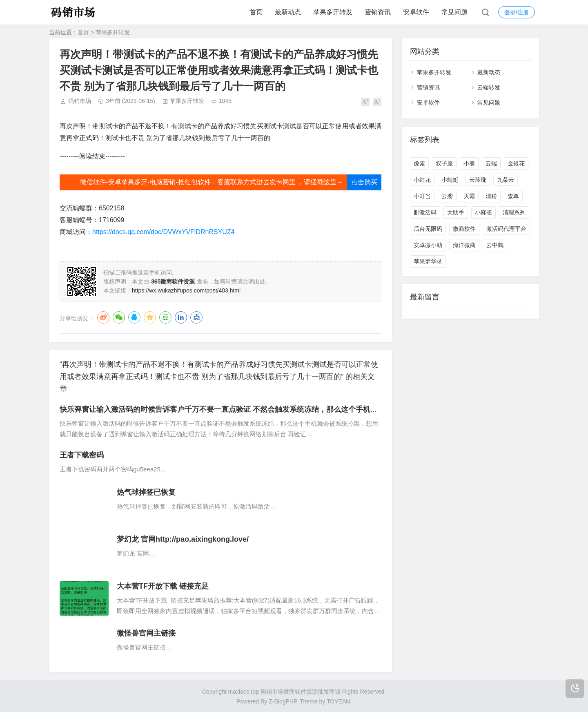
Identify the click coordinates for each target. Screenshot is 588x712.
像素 (419, 163)
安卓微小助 (428, 245)
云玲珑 (478, 180)
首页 (256, 12)
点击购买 (364, 182)
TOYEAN (338, 701)
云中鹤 (495, 245)
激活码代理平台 (506, 229)
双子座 (444, 163)
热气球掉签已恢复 (146, 492)
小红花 (422, 180)
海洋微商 (464, 245)
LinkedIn (181, 317)
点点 (196, 317)
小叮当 (422, 196)
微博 (103, 317)
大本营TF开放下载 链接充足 (163, 586)
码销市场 (80, 101)
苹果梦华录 (428, 261)
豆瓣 (165, 317)
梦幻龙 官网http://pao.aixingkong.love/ (183, 539)
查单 (513, 196)
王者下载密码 (82, 455)
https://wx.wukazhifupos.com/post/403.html (186, 290)
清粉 (491, 196)
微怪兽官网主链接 (146, 633)
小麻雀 (483, 212)
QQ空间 (150, 317)
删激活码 (425, 212)
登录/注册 (517, 12)
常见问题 (454, 12)
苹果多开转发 (333, 12)
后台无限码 (428, 229)
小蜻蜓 (450, 180)
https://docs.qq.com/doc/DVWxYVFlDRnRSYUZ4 (164, 232)
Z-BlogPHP (283, 701)
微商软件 (464, 229)
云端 (491, 163)
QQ (134, 317)
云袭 (447, 196)
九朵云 (506, 180)
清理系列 (514, 212)
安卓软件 (416, 12)
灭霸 (469, 196)
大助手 (456, 212)
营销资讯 (378, 12)
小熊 (469, 163)
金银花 (516, 163)
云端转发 (489, 87)
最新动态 (288, 12)
